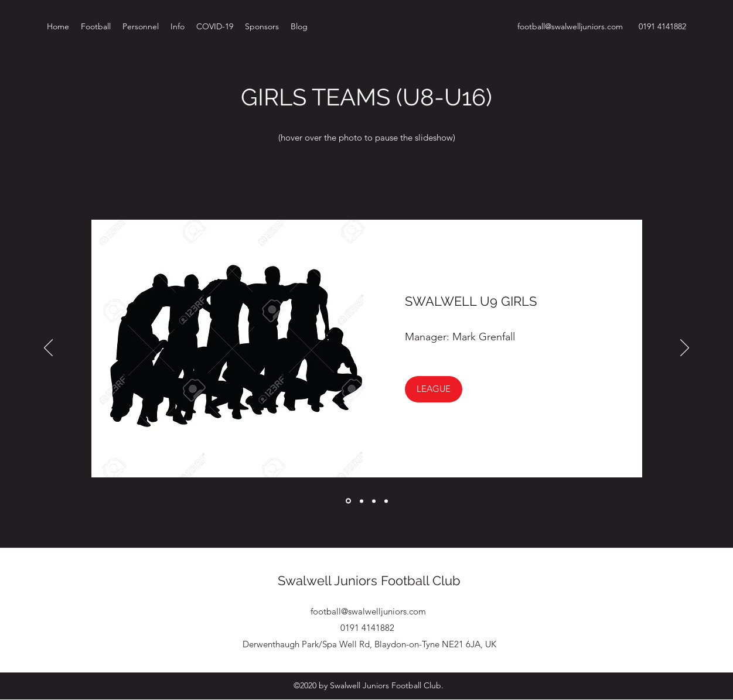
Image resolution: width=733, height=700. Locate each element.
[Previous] (48, 349)
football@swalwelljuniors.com (570, 26)
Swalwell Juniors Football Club (369, 581)
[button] (434, 389)
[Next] (685, 349)
